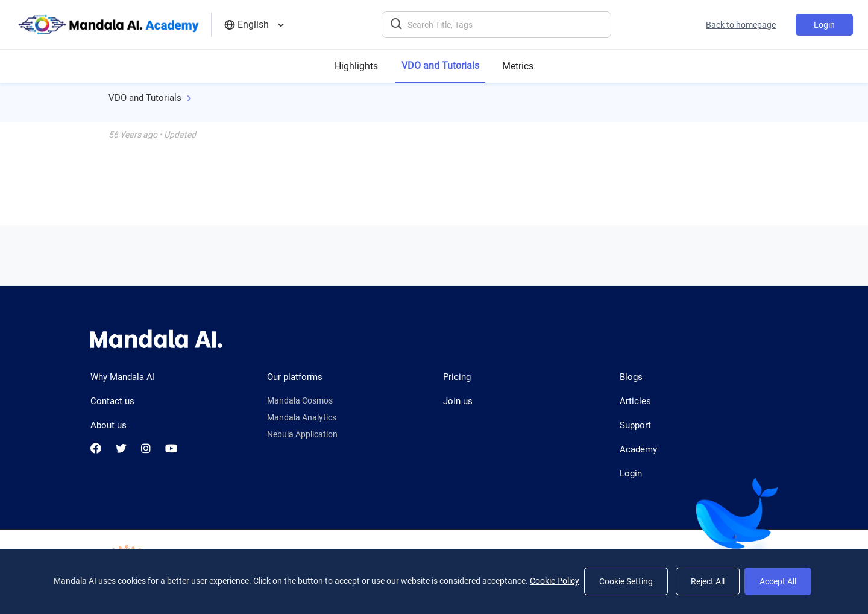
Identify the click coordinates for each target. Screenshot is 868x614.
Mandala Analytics (302, 417)
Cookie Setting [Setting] (626, 581)
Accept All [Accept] (778, 581)
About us (108, 425)
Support (635, 425)
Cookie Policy (555, 581)
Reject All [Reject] (708, 581)
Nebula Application (302, 434)
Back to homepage (741, 25)
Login (824, 25)
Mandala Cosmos (300, 400)
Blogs (631, 377)
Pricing (457, 377)
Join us (458, 401)
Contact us (112, 401)
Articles (635, 401)
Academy (638, 449)
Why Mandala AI (123, 377)
